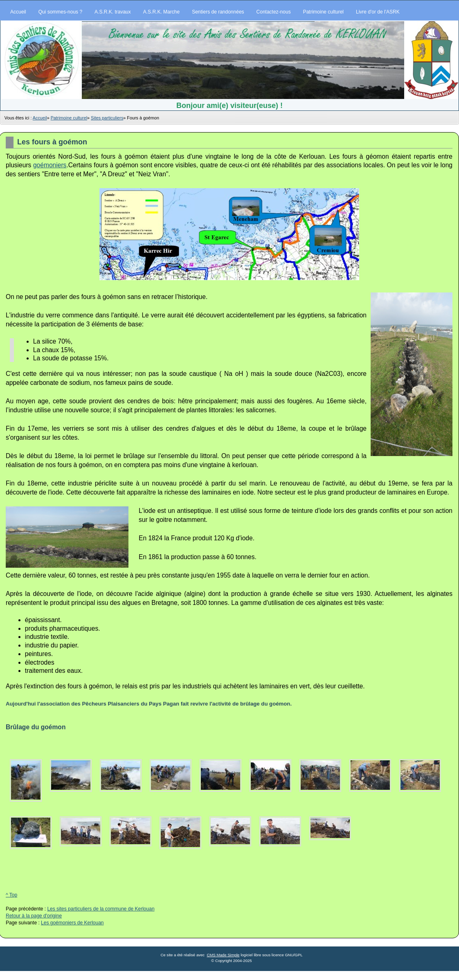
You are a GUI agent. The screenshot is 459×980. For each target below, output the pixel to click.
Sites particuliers (107, 118)
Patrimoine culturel (69, 118)
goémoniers (50, 165)
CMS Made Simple (223, 955)
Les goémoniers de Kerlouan (72, 923)
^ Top (11, 895)
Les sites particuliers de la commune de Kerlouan (101, 909)
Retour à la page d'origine (34, 916)
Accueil (40, 118)
